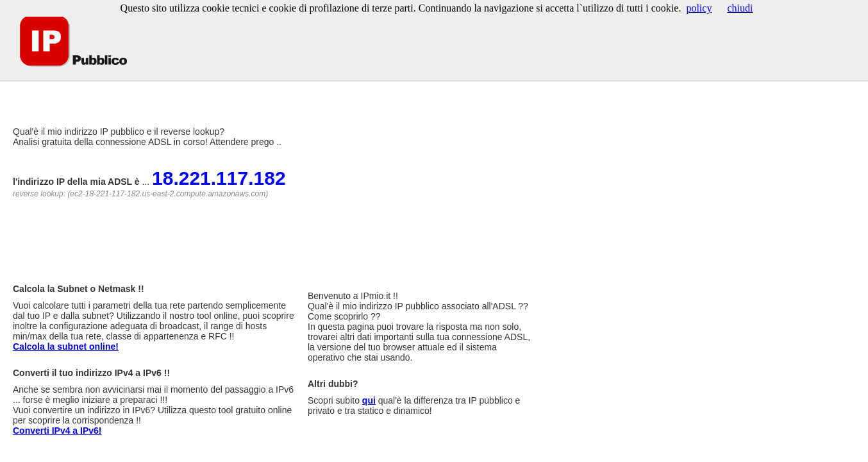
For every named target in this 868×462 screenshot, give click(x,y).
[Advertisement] (237, 90)
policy (699, 8)
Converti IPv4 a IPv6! (57, 431)
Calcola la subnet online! (66, 346)
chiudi (740, 8)
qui (369, 400)
